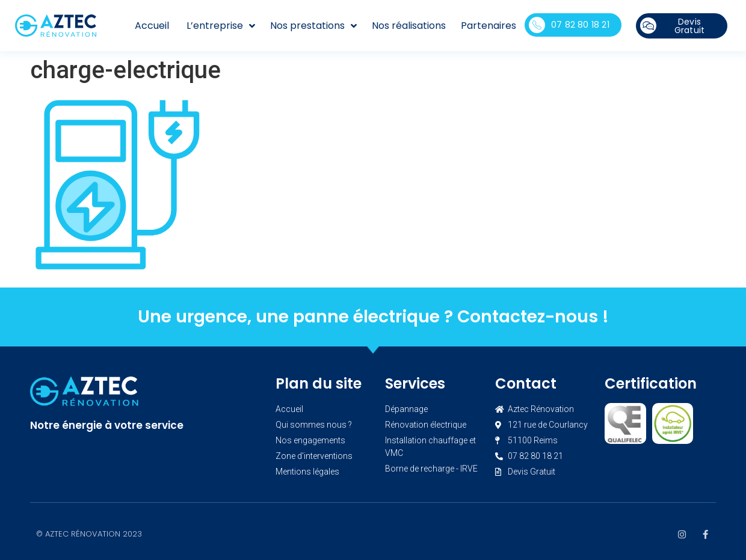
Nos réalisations (409, 26)
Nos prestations (313, 26)
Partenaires (489, 26)
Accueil (152, 26)
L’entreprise (221, 26)
